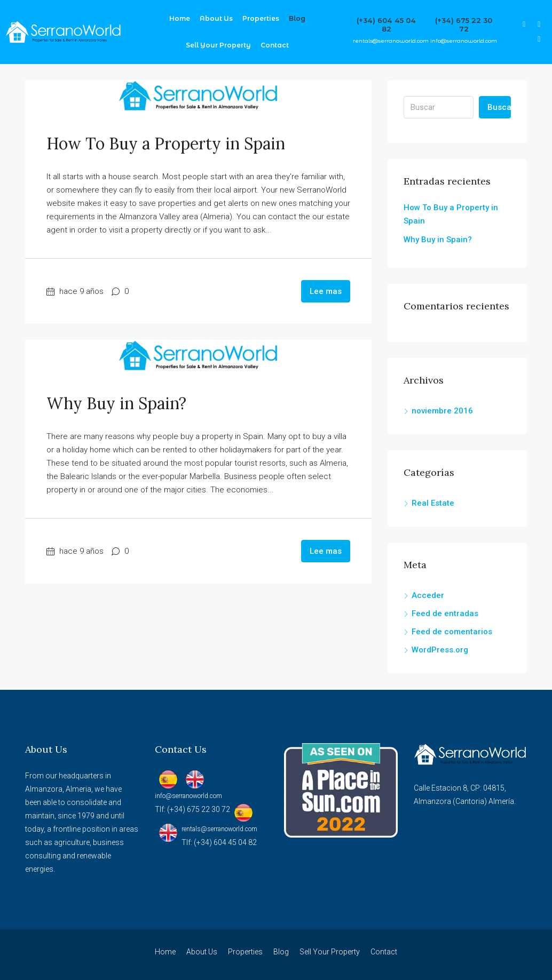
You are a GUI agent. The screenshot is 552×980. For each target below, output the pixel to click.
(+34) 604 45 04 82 (386, 25)
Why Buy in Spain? (116, 403)
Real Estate (433, 503)
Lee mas (326, 291)
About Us (216, 18)
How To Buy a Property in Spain (166, 144)
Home (180, 18)
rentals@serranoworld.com (391, 41)
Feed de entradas (445, 614)
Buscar (499, 107)
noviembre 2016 (442, 411)
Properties (261, 18)
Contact (275, 45)
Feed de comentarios (452, 632)
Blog (297, 18)
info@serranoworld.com (464, 41)
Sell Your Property (218, 45)
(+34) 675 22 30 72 (464, 25)
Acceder (428, 595)
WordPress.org (440, 650)
